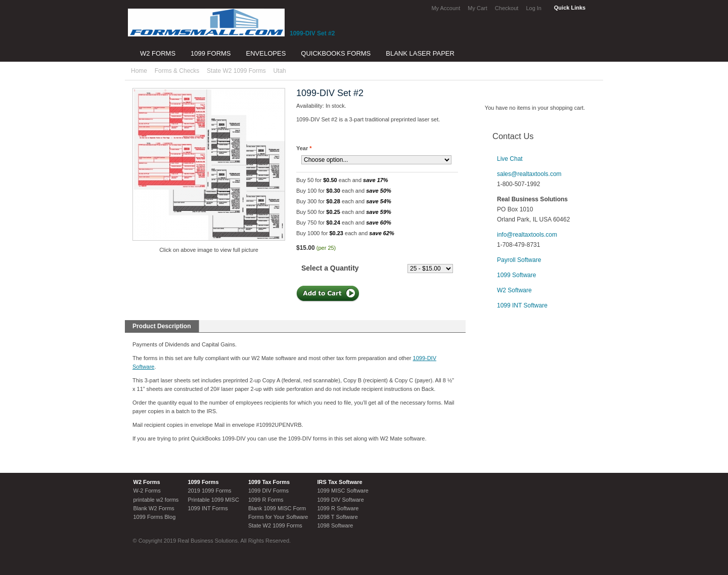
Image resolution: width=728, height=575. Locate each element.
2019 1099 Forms (209, 491)
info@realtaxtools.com (527, 235)
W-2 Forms (147, 491)
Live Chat (510, 159)
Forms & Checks (177, 71)
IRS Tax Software (339, 482)
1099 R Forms (266, 500)
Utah (279, 71)
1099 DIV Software (340, 500)
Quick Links (570, 8)
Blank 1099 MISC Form (277, 508)
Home (139, 71)
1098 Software (335, 525)
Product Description (162, 326)
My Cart (477, 8)
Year (304, 148)
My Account (446, 8)
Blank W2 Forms (154, 508)
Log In (534, 8)
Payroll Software (519, 260)
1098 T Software (337, 517)
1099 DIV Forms (268, 491)
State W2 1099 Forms (236, 71)
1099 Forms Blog (155, 517)
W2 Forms (147, 482)
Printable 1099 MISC (213, 500)
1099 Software (516, 275)
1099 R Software (338, 508)
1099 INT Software (522, 305)
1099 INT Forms (208, 508)
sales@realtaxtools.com (529, 174)
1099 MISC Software (343, 491)
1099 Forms (203, 482)
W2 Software (514, 290)
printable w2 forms (156, 500)
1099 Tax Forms (269, 482)
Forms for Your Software (278, 517)
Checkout (507, 8)
